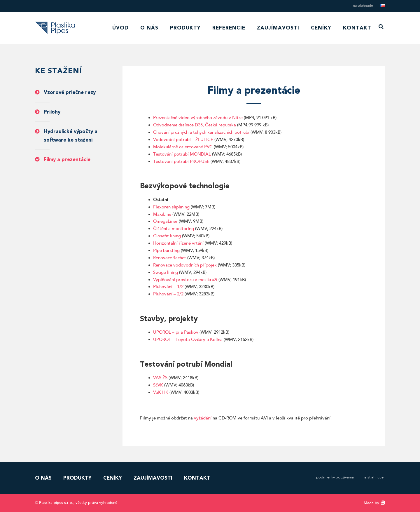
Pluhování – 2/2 (168, 294)
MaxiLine (163, 214)
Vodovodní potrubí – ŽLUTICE (183, 140)
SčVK (158, 385)
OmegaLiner (165, 221)
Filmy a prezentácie (67, 159)
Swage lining (166, 272)
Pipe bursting (166, 251)
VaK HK (161, 392)
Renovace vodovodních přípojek (185, 265)
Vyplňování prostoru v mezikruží (185, 280)
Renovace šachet (170, 258)
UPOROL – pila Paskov (176, 332)
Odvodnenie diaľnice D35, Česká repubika (195, 125)
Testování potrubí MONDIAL (182, 154)
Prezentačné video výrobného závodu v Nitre (198, 118)
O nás (149, 28)
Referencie (229, 28)
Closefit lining (167, 236)
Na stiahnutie (363, 6)
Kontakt (357, 28)
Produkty (185, 28)
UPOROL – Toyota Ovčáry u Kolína (188, 340)
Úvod (120, 28)
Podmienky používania (335, 477)
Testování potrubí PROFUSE (181, 162)
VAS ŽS (160, 378)
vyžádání (203, 418)
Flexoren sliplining (171, 207)
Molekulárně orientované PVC (183, 147)
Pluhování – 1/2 (168, 287)
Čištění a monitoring (174, 229)
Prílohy (52, 112)
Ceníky (321, 28)
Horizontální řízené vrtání (179, 243)
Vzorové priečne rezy (70, 92)
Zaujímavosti (278, 28)
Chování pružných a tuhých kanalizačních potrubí (201, 132)
